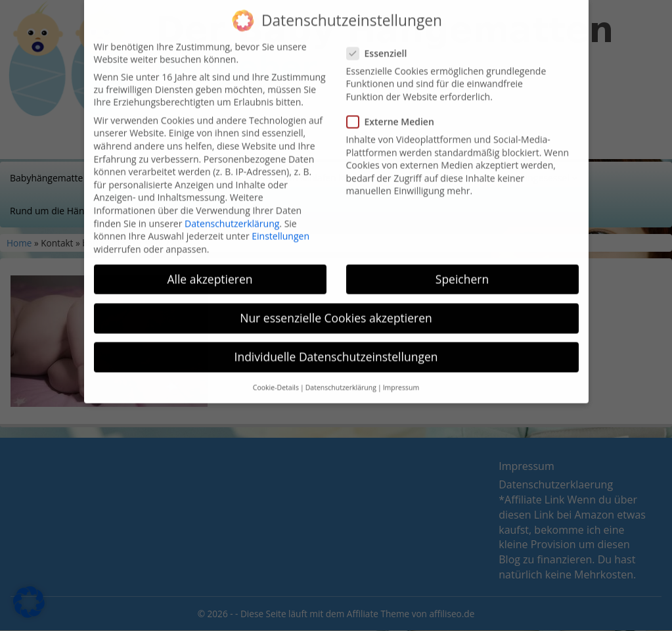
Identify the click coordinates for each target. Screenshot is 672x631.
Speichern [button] (462, 263)
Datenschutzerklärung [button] (341, 371)
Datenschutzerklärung (232, 207)
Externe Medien (394, 105)
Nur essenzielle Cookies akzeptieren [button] (336, 302)
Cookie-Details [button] (276, 371)
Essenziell (381, 37)
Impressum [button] (401, 371)
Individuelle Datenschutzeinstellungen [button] (336, 340)
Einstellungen (280, 220)
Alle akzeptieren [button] (210, 263)
